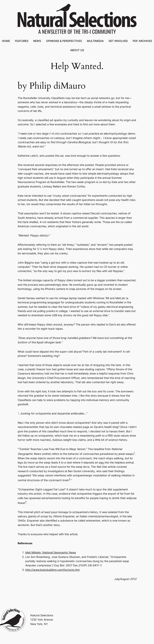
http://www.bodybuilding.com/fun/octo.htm (53, 570)
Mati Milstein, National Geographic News (51, 552)
